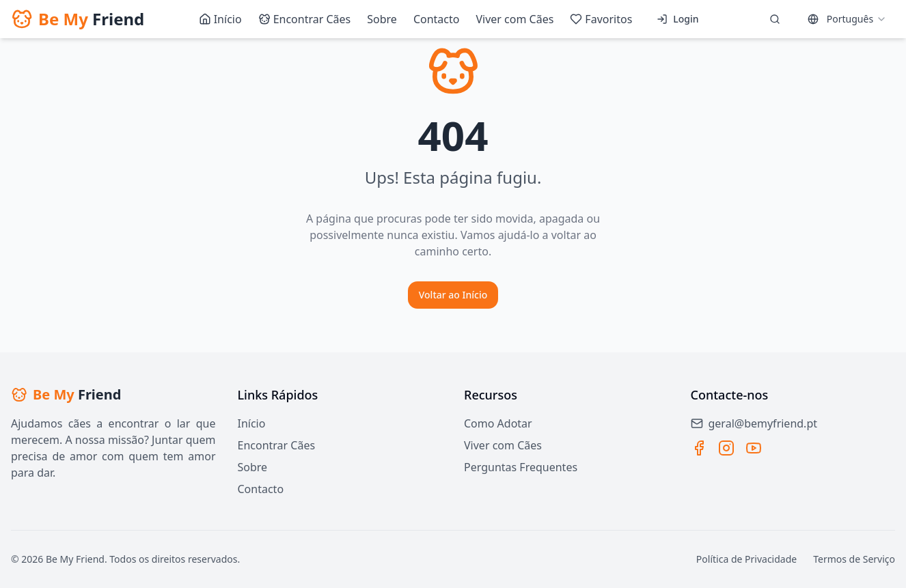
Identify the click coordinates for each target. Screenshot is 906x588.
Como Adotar (498, 423)
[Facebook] (699, 448)
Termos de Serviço (854, 559)
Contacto (261, 489)
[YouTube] (754, 448)
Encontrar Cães (277, 445)
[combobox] (847, 19)
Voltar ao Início (453, 295)
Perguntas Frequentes (521, 467)
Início (252, 423)
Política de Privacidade (746, 559)
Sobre (253, 467)
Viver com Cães (503, 445)
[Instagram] (726, 448)
